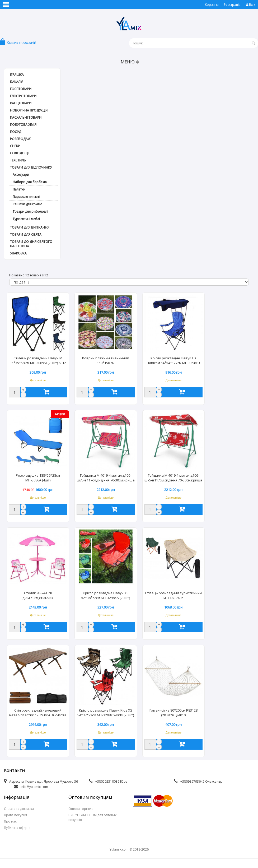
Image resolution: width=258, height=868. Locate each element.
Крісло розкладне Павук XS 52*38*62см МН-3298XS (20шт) (106, 595)
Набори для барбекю (30, 182)
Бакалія (17, 82)
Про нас (10, 821)
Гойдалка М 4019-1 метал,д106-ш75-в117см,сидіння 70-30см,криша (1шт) (173, 478)
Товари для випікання (30, 227)
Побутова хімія (23, 125)
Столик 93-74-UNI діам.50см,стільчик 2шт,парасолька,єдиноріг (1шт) (38, 596)
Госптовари (21, 89)
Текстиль (18, 160)
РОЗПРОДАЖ (20, 139)
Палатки (19, 189)
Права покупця (15, 815)
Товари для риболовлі (30, 212)
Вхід (251, 5)
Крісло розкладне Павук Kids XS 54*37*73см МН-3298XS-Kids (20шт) (106, 713)
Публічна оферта (17, 828)
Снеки (15, 146)
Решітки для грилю (27, 204)
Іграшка (17, 75)
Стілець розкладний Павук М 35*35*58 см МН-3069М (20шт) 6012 (38, 360)
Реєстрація (232, 5)
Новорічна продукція (29, 110)
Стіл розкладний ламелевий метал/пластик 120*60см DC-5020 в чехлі (38, 713)
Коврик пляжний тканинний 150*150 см (106, 360)
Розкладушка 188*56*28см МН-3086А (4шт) (38, 478)
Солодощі (19, 153)
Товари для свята (26, 235)
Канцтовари (21, 103)
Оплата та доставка (19, 809)
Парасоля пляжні (26, 197)
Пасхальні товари (26, 117)
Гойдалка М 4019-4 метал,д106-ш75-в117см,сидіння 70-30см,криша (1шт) (106, 478)
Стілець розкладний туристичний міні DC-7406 (173, 595)
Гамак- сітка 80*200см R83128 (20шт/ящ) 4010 (173, 713)
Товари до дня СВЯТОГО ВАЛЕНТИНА (31, 244)
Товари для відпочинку (31, 167)
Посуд (16, 132)
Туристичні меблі (26, 219)
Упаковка (18, 253)
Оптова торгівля (81, 809)
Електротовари (23, 96)
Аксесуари (21, 175)
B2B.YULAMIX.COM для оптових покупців (92, 817)
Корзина (212, 5)
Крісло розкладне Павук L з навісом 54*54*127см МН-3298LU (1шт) (173, 361)
